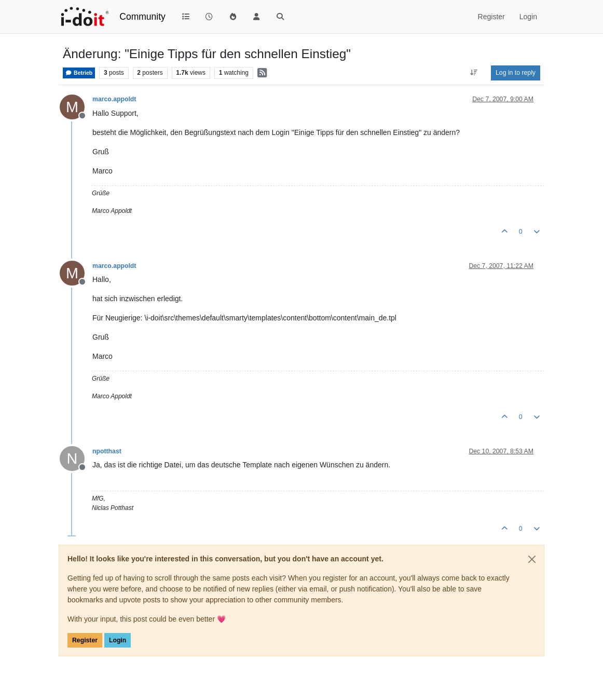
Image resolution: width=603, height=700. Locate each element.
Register (85, 640)
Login (118, 640)
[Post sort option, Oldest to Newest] (474, 73)
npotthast (107, 451)
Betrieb (79, 73)
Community (142, 17)
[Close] (532, 559)
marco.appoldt (114, 99)
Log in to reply (516, 73)
